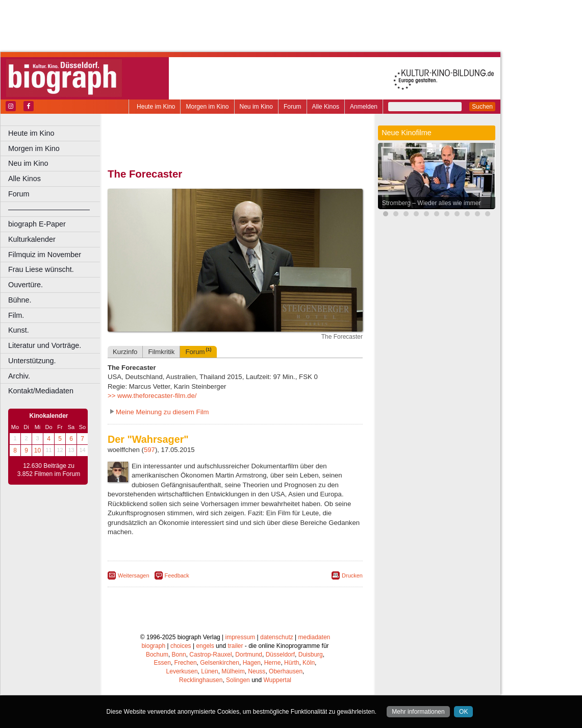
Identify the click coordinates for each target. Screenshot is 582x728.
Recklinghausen (201, 680)
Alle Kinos (326, 107)
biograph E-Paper (37, 224)
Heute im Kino (156, 107)
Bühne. (20, 300)
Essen (162, 663)
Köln (309, 663)
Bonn (179, 655)
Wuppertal (277, 680)
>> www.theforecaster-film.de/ (152, 396)
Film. (16, 315)
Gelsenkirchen (220, 663)
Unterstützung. (32, 361)
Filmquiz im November (45, 255)
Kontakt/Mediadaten (41, 391)
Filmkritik (161, 352)
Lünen (209, 671)
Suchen (482, 107)
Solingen (238, 680)
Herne (273, 663)
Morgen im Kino (207, 107)
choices (181, 646)
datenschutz (277, 637)
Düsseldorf (280, 655)
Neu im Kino (256, 107)
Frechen (186, 663)
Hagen (252, 663)
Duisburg (311, 655)
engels (205, 646)
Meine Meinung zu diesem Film (162, 412)
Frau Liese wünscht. (41, 269)
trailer (235, 646)
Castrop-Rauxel (210, 655)
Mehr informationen (418, 712)
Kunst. (19, 330)
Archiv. (19, 376)
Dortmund (249, 655)
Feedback (177, 575)
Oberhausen (286, 671)
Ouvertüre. (26, 285)
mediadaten (314, 637)
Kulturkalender (32, 239)
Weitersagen (134, 575)
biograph (153, 646)
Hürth (292, 663)
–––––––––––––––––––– (49, 209)
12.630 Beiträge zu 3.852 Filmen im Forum (49, 470)
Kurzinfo (125, 352)
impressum (241, 637)
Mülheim (233, 671)
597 (149, 450)
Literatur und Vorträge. (45, 345)
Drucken (352, 575)
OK (463, 712)
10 (37, 450)
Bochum (157, 655)
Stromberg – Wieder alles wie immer (431, 203)
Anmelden (364, 107)
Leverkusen (182, 671)
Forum (293, 107)
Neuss (257, 671)
